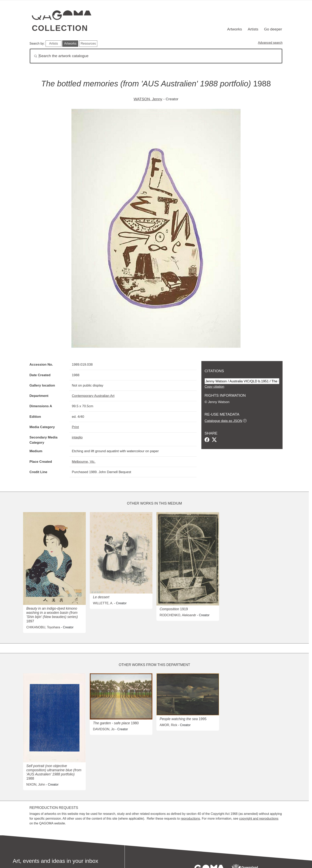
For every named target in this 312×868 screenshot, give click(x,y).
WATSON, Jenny (148, 99)
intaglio (77, 437)
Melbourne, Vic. (84, 462)
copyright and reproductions (259, 819)
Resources (88, 43)
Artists (253, 29)
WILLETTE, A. (103, 603)
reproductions (190, 819)
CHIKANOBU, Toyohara (43, 627)
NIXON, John (36, 785)
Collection (60, 28)
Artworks (235, 29)
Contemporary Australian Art (93, 396)
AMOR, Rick (168, 725)
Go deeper (273, 29)
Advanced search (270, 43)
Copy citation (214, 387)
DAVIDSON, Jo (104, 729)
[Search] (156, 56)
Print (75, 427)
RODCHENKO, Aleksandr (178, 615)
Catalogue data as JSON (223, 421)
